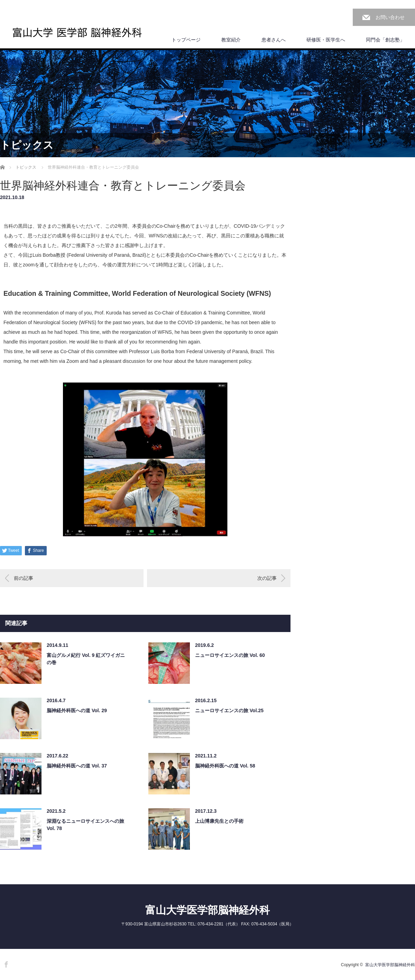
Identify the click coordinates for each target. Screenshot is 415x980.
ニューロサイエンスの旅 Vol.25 (229, 710)
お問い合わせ (390, 17)
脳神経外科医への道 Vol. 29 (77, 710)
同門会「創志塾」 (385, 40)
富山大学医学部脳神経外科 (207, 910)
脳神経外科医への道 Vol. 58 (225, 766)
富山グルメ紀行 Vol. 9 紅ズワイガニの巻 (86, 659)
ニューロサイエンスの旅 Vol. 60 (230, 655)
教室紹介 (231, 40)
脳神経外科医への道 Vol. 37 (77, 766)
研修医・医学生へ (326, 40)
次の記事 (267, 578)
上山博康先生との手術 (219, 821)
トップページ (186, 40)
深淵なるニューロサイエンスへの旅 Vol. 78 (85, 825)
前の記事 (24, 578)
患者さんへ (274, 40)
